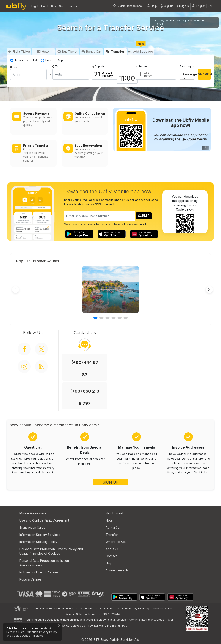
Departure (100, 66)
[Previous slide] (16, 290)
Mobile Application (33, 513)
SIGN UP (111, 482)
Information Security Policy (38, 542)
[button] (203, 6)
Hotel (45, 6)
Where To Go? (116, 542)
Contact (111, 556)
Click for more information (25, 628)
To (56, 66)
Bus (54, 6)
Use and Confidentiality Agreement (44, 520)
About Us (112, 549)
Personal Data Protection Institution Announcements (44, 563)
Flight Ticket (114, 513)
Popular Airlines (30, 579)
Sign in (183, 6)
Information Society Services (40, 535)
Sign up (167, 6)
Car (61, 6)
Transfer (72, 6)
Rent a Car (113, 527)
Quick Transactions (127, 6)
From (16, 67)
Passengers (187, 66)
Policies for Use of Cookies (39, 572)
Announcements (117, 570)
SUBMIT (144, 216)
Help (152, 6)
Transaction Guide (32, 527)
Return (141, 66)
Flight (35, 6)
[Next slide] (209, 290)
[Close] (59, 626)
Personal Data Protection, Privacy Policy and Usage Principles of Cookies (51, 551)
